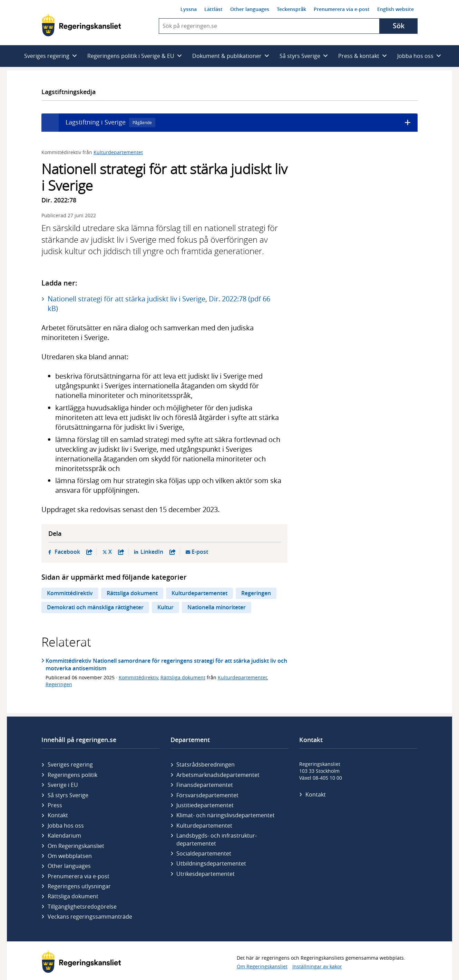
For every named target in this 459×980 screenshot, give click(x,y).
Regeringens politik (72, 775)
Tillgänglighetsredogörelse (82, 907)
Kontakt (58, 815)
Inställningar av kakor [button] (317, 966)
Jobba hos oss (66, 826)
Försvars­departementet (207, 795)
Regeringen (256, 593)
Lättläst (213, 9)
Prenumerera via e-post (342, 9)
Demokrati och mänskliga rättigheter (95, 607)
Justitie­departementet (205, 805)
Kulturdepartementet (118, 152)
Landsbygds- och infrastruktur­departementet (217, 839)
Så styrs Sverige (68, 795)
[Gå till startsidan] (81, 25)
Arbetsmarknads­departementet (218, 775)
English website (395, 9)
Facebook (74, 552)
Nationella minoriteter (217, 607)
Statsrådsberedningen (206, 764)
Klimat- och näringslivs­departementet (226, 815)
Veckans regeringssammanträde (90, 917)
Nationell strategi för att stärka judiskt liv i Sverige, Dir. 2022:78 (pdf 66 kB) (159, 304)
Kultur (165, 607)
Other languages (250, 9)
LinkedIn (158, 552)
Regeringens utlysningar (79, 886)
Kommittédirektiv (70, 593)
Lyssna (189, 9)
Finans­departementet (205, 785)
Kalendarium (64, 836)
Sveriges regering (70, 764)
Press (55, 805)
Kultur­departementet (204, 826)
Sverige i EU (63, 785)
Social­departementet (204, 853)
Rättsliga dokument (132, 593)
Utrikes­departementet (206, 874)
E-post (200, 552)
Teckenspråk (291, 9)
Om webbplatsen (70, 856)
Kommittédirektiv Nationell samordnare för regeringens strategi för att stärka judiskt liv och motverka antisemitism (166, 664)
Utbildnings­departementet (211, 863)
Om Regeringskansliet (76, 846)
